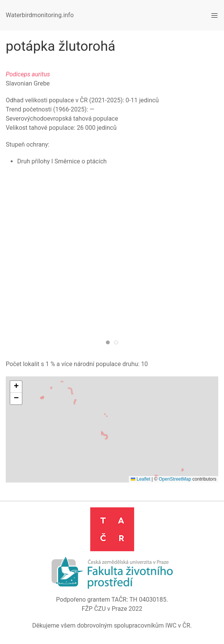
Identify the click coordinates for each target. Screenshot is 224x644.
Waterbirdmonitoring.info (40, 15)
